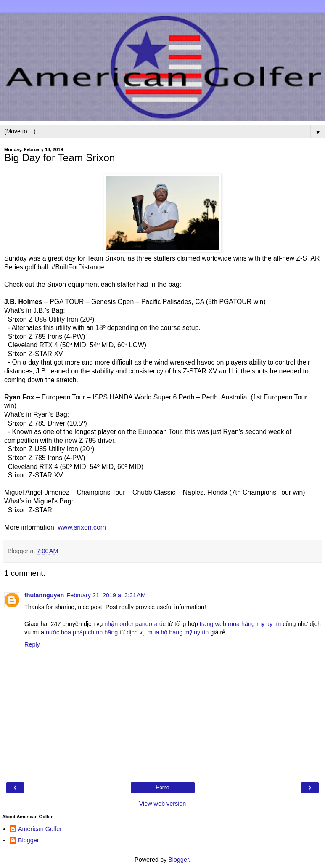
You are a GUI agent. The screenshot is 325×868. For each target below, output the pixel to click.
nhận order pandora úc (135, 624)
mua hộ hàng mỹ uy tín (178, 632)
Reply (32, 644)
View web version (163, 804)
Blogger (29, 840)
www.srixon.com (82, 527)
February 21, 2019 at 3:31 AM (106, 595)
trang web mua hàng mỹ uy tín (240, 624)
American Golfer (40, 829)
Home (162, 788)
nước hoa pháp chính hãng (82, 632)
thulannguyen (44, 595)
